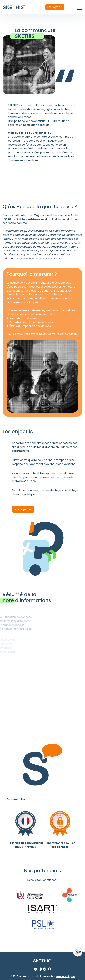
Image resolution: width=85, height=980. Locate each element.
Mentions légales (65, 976)
